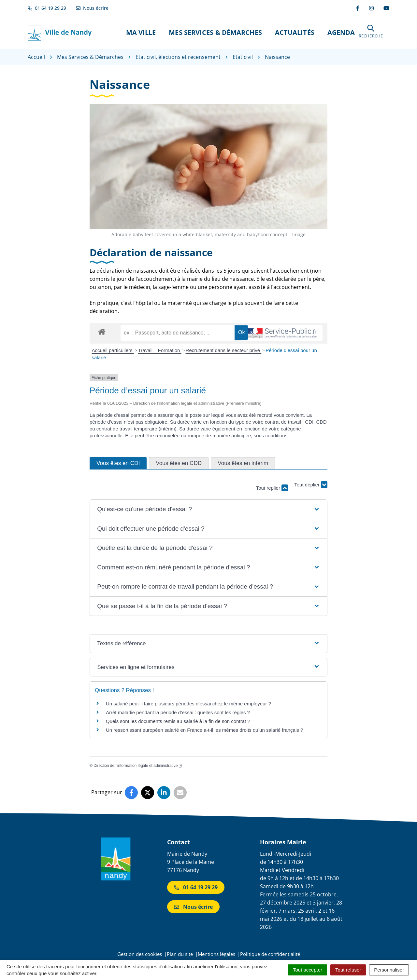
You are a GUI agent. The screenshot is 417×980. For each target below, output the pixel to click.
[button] (371, 32)
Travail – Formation (160, 350)
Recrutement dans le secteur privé (224, 350)
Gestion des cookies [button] (140, 954)
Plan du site (180, 954)
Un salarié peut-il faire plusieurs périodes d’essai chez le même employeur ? (188, 704)
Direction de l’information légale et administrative (138, 766)
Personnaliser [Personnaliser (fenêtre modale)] (389, 970)
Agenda (341, 32)
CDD (321, 422)
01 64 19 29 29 (196, 887)
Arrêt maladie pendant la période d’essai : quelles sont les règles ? (178, 712)
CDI (309, 422)
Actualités (295, 32)
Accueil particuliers (113, 350)
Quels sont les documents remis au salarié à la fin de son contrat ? (178, 721)
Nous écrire (193, 907)
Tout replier (272, 488)
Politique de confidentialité (270, 954)
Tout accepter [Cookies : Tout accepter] (308, 970)
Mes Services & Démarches (215, 32)
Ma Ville (141, 32)
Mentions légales (216, 954)
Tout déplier (311, 485)
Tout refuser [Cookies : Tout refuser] (348, 970)
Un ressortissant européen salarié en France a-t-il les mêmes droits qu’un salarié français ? (204, 730)
